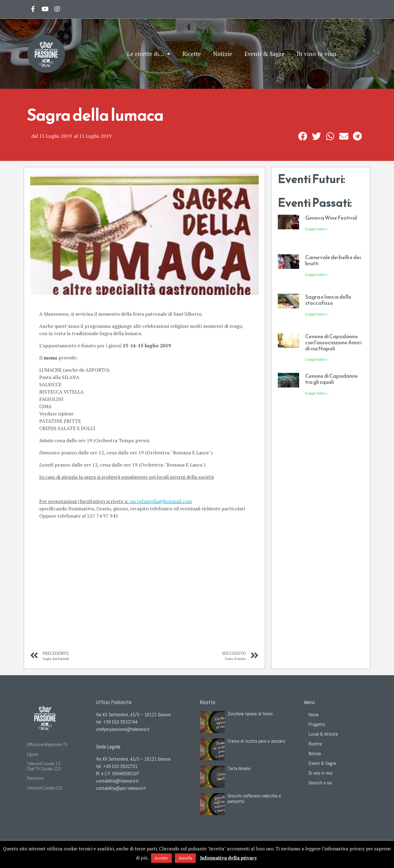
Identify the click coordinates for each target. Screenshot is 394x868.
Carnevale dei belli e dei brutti (333, 260)
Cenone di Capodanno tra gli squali (332, 379)
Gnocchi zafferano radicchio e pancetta (254, 799)
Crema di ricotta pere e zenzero (256, 741)
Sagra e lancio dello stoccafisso (328, 300)
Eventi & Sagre (264, 54)
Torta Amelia (239, 768)
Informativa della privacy (228, 858)
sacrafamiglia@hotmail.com (161, 501)
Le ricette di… (149, 54)
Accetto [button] (161, 858)
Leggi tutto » (317, 229)
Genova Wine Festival (331, 218)
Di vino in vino (316, 54)
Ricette (192, 54)
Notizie (223, 54)
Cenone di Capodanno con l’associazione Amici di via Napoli (334, 342)
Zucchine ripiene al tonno (250, 714)
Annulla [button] (185, 858)
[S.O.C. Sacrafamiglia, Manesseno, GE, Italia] (144, 597)
